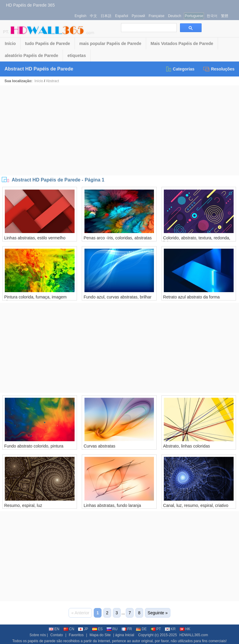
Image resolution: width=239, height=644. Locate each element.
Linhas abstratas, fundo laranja (112, 505)
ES (97, 629)
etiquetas (77, 55)
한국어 (212, 16)
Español (121, 16)
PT (156, 629)
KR (170, 629)
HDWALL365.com (194, 635)
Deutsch (175, 16)
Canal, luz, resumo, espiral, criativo (196, 505)
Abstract (52, 81)
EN (54, 629)
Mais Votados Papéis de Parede (182, 43)
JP (83, 629)
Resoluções (219, 69)
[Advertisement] (119, 130)
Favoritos (76, 635)
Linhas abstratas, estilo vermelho (35, 238)
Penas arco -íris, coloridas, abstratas (118, 238)
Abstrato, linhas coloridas (187, 446)
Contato (57, 635)
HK (185, 629)
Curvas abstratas (99, 446)
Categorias (180, 69)
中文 (93, 16)
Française (156, 16)
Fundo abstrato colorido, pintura (34, 446)
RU (112, 629)
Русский (139, 16)
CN (69, 629)
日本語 (106, 16)
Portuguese (194, 16)
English (80, 16)
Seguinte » (158, 613)
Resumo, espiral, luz (23, 505)
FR (127, 629)
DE (141, 629)
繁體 (225, 16)
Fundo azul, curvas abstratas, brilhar (117, 297)
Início (10, 43)
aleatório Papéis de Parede (31, 55)
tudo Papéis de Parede (48, 43)
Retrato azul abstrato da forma (192, 297)
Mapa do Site (100, 635)
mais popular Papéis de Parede (110, 43)
